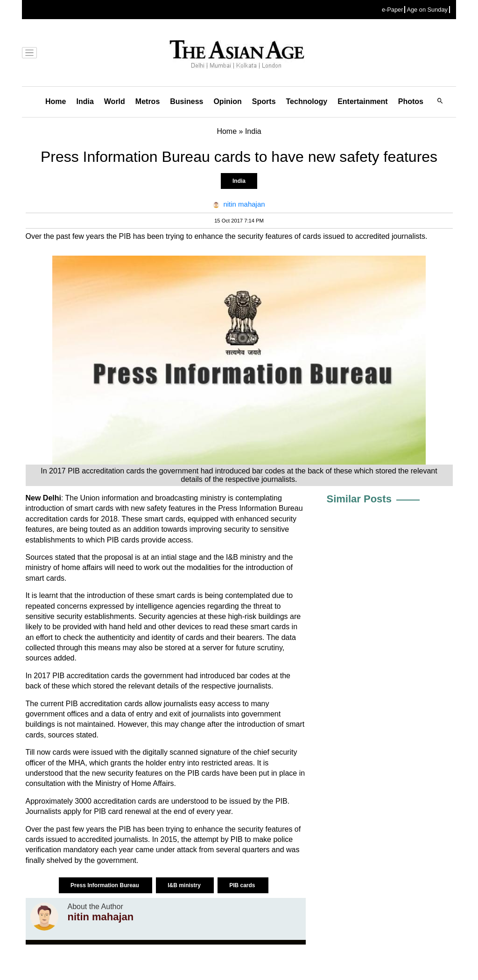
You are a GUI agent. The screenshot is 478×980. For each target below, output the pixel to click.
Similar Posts (359, 499)
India (85, 101)
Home (56, 101)
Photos (411, 101)
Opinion (227, 101)
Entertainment (363, 101)
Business (186, 101)
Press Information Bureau (105, 885)
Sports (264, 101)
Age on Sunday (427, 10)
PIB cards (243, 885)
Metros (148, 101)
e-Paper (393, 10)
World (115, 101)
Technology (307, 101)
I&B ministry (185, 885)
